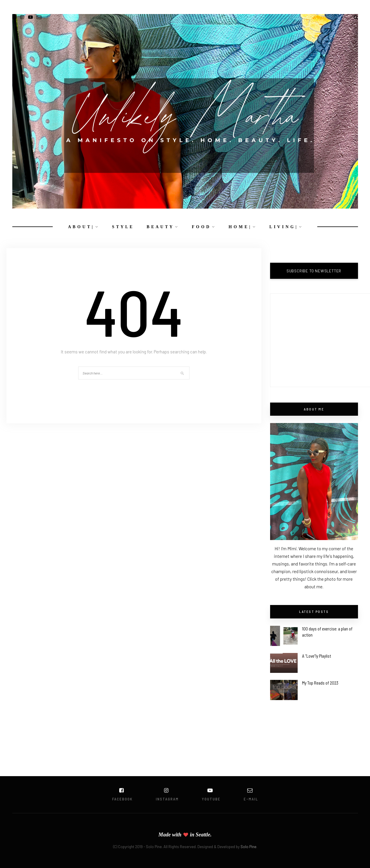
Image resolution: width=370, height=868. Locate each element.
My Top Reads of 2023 (320, 683)
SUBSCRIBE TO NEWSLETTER (314, 271)
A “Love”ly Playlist (317, 656)
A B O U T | (81, 227)
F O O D (201, 227)
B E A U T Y (160, 227)
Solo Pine (248, 847)
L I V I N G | (283, 227)
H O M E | (239, 227)
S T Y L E (122, 227)
